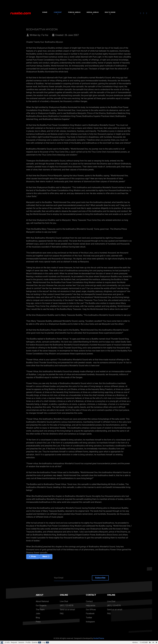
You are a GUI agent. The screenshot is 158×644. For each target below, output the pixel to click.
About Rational (42, 601)
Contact (89, 601)
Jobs (38, 614)
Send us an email (67, 610)
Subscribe (100, 578)
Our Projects (41, 605)
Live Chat (64, 601)
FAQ (62, 614)
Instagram (90, 622)
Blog (38, 618)
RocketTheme (99, 638)
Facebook (90, 614)
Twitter (89, 618)
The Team (40, 610)
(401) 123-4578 (67, 605)
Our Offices (91, 610)
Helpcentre (91, 605)
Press (38, 622)
